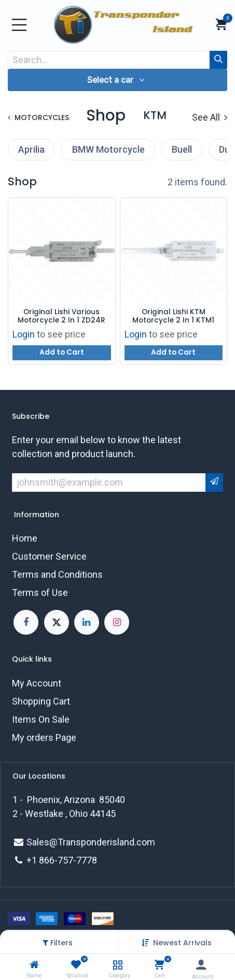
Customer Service (49, 556)
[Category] (117, 965)
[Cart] (160, 965)
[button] (182, 943)
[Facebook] (26, 622)
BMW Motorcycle (108, 149)
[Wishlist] (76, 965)
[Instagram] (117, 622)
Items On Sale (41, 719)
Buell (182, 149)
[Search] (218, 60)
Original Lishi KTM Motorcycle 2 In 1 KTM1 (173, 317)
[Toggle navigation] (19, 25)
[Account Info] (201, 965)
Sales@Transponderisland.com (91, 842)
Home (25, 538)
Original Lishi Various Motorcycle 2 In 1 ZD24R (61, 317)
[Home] (34, 965)
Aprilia (31, 149)
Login (24, 334)
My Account (37, 683)
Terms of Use (40, 593)
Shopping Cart (41, 701)
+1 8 (35, 860)
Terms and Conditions (57, 574)
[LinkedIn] (87, 622)
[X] (57, 622)
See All (210, 117)
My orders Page (44, 737)
